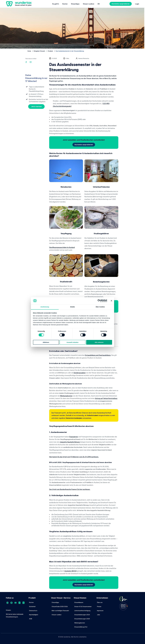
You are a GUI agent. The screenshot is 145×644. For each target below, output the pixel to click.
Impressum (100, 611)
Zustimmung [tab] (45, 307)
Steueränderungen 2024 (82, 615)
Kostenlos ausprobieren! (84, 145)
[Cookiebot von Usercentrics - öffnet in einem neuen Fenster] (99, 301)
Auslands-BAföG (71, 571)
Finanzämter (74, 437)
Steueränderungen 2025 (82, 619)
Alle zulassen (99, 342)
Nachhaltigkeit (34, 615)
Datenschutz (33, 611)
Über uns (100, 602)
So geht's (56, 4)
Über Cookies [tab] (100, 307)
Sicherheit (32, 606)
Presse (99, 606)
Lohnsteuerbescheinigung (82, 611)
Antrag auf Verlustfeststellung (106, 398)
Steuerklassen (79, 602)
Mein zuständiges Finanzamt (60, 611)
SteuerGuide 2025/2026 (60, 606)
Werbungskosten (66, 396)
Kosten (65, 4)
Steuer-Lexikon (89, 4)
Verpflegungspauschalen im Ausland (62, 247)
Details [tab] (72, 307)
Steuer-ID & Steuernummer (83, 606)
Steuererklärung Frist (81, 627)
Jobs (98, 615)
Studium (50, 51)
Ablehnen (46, 342)
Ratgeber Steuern (39, 51)
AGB (31, 619)
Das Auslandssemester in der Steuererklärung (70, 51)
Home (29, 51)
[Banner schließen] (111, 301)
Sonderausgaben (80, 373)
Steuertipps (75, 4)
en (99, 4)
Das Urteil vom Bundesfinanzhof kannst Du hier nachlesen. (70, 489)
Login (137, 4)
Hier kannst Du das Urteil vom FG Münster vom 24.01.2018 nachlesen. (74, 457)
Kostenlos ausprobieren (121, 4)
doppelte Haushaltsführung (70, 442)
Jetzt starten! (36, 106)
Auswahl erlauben (72, 342)
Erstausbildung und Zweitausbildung (98, 355)
